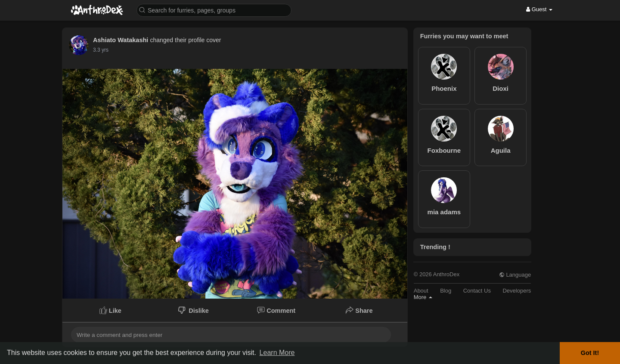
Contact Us (477, 291)
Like (110, 310)
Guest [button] (539, 9)
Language (515, 275)
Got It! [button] (590, 353)
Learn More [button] (277, 353)
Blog (446, 291)
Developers (517, 291)
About (421, 291)
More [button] (423, 297)
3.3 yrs (101, 50)
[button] (214, 10)
